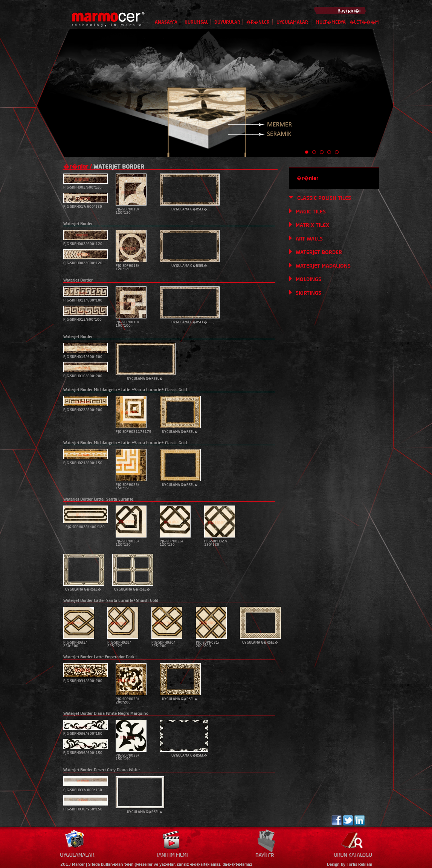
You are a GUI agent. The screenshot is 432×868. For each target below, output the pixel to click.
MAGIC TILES (311, 212)
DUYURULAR (227, 22)
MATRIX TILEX (312, 225)
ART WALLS (309, 239)
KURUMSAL (196, 22)
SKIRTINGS (308, 293)
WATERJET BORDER (319, 252)
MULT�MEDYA (331, 22)
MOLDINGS (308, 279)
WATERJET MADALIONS (323, 266)
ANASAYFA (166, 22)
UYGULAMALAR (292, 22)
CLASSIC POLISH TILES (324, 198)
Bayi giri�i (349, 11)
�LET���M (363, 22)
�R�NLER (258, 22)
